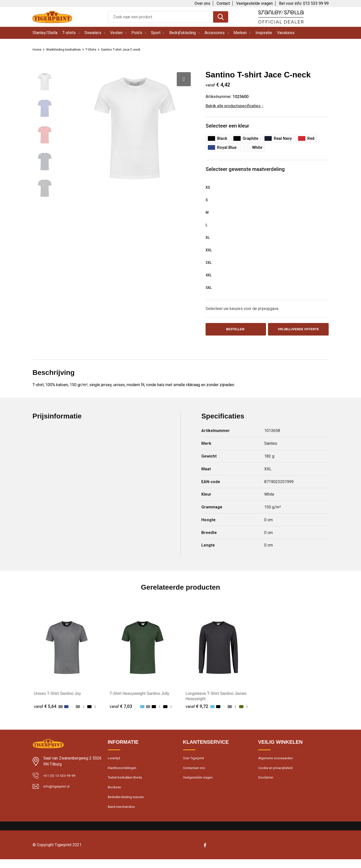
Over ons (202, 3)
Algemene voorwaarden (278, 761)
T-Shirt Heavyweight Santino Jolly (139, 696)
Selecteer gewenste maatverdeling (248, 170)
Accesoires (215, 33)
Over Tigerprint (195, 761)
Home (38, 49)
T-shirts (69, 33)
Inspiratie (264, 33)
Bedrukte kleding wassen (128, 804)
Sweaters (93, 33)
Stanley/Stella (45, 33)
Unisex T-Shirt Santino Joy (57, 696)
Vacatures (286, 33)
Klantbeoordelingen (124, 772)
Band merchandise (123, 815)
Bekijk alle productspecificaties (234, 106)
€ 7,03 (121, 709)
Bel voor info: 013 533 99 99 (304, 3)
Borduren (115, 794)
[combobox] (161, 17)
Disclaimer (267, 783)
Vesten (116, 33)
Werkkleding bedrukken (66, 49)
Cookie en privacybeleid (278, 772)
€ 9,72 (197, 709)
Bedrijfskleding (183, 33)
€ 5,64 (45, 709)
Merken (240, 33)
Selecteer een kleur (229, 126)
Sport (156, 33)
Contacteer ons (196, 772)
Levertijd (115, 761)
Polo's (137, 33)
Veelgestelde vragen (254, 3)
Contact (223, 3)
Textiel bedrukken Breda (127, 783)
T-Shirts (96, 49)
